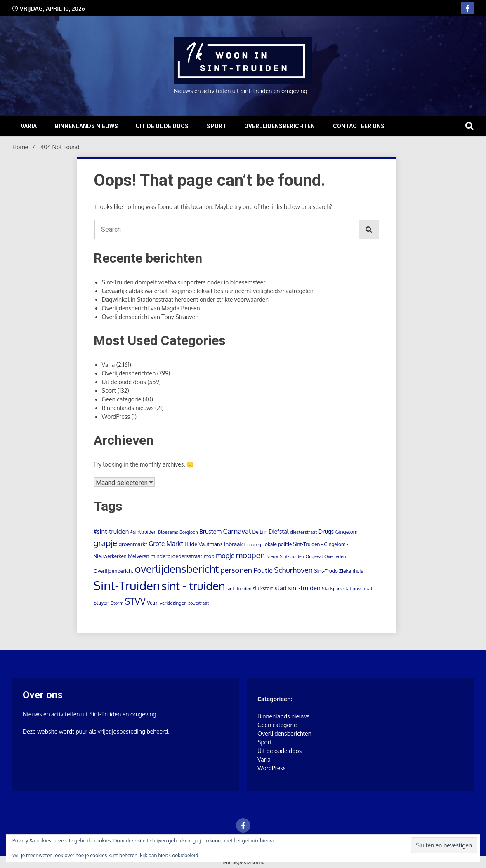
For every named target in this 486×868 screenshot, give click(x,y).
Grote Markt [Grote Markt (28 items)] (166, 544)
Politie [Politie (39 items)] (263, 570)
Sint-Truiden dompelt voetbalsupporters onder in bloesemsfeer (184, 282)
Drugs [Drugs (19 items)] (326, 531)
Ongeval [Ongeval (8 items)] (314, 556)
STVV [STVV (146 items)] (135, 601)
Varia (29, 126)
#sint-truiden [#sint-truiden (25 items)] (111, 531)
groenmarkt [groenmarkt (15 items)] (133, 544)
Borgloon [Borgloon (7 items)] (189, 532)
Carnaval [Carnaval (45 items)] (237, 531)
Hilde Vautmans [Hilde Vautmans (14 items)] (203, 544)
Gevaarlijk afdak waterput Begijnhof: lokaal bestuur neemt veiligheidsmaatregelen (208, 291)
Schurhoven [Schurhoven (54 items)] (294, 570)
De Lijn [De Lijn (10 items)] (260, 532)
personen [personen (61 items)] (236, 570)
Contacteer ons (359, 126)
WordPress (116, 416)
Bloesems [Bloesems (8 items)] (168, 532)
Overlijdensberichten (280, 126)
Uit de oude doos (162, 126)
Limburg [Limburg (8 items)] (253, 544)
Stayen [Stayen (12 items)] (101, 603)
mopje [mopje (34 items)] (225, 555)
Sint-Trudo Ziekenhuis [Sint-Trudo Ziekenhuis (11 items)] (339, 571)
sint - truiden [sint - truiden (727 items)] (193, 586)
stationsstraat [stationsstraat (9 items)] (358, 588)
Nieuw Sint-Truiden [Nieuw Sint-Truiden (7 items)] (285, 556)
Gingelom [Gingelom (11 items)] (346, 532)
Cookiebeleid (184, 855)
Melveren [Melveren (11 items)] (138, 556)
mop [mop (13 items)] (209, 556)
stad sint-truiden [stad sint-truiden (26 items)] (297, 588)
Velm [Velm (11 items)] (153, 603)
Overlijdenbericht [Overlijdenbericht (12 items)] (114, 571)
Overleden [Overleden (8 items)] (335, 556)
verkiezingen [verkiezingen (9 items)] (173, 603)
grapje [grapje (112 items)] (105, 543)
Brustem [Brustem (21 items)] (210, 531)
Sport (217, 126)
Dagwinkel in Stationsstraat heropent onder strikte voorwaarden (185, 299)
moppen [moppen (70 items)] (250, 555)
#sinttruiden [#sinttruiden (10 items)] (144, 532)
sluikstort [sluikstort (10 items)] (263, 588)
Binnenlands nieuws (86, 126)
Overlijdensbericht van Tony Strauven (150, 317)
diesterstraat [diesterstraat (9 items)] (303, 532)
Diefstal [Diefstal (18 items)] (278, 531)
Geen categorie (122, 399)
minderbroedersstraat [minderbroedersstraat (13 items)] (176, 556)
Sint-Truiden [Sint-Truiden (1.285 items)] (127, 585)
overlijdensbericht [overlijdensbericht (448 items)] (177, 569)
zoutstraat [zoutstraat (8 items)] (198, 603)
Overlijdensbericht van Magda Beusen (151, 308)
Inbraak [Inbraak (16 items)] (233, 544)
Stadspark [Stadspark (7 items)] (332, 589)
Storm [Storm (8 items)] (117, 603)
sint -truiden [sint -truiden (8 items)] (239, 589)
